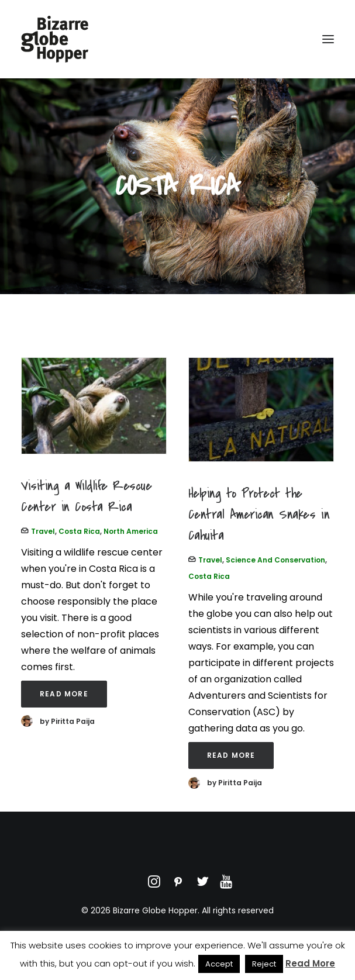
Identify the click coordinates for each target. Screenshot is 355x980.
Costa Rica (79, 531)
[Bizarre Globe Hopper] (55, 39)
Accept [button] (219, 964)
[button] (328, 39)
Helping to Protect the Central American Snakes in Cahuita (259, 515)
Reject (264, 964)
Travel (43, 531)
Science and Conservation (275, 560)
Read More (64, 694)
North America (131, 531)
